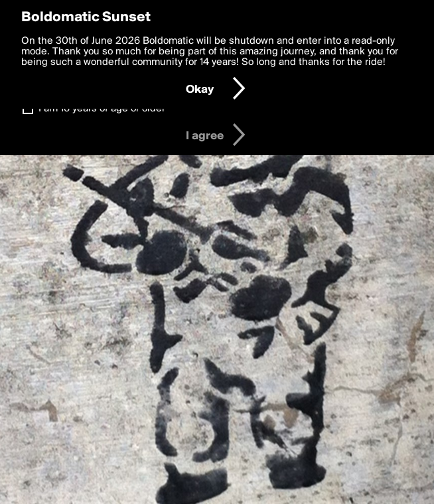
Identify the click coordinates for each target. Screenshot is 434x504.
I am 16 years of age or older (102, 109)
